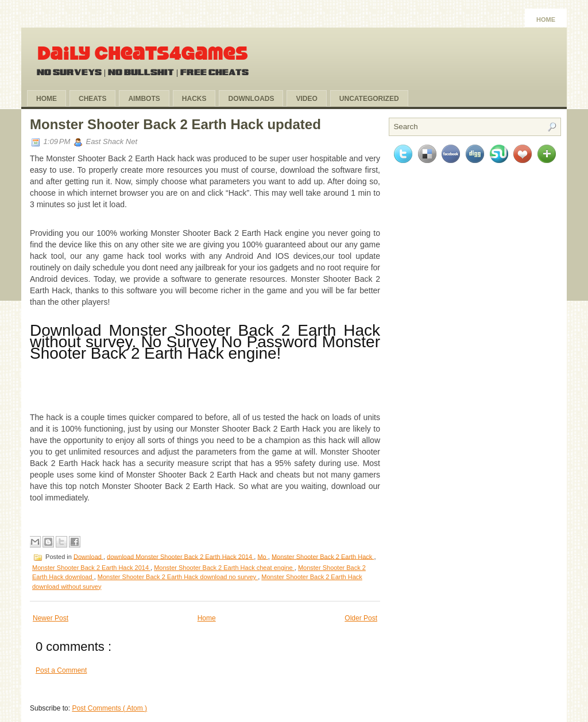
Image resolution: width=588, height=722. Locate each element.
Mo (262, 556)
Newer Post (51, 618)
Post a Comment (61, 670)
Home (546, 20)
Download (88, 556)
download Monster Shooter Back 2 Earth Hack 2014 (180, 556)
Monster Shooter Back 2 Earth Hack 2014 (91, 568)
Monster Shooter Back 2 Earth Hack (323, 556)
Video (306, 99)
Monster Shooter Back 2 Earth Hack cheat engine (224, 568)
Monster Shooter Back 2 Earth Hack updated (175, 124)
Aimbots (144, 99)
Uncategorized (369, 99)
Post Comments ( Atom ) (109, 708)
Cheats (92, 99)
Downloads (251, 99)
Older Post (361, 618)
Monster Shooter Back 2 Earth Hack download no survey (178, 577)
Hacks (194, 99)
